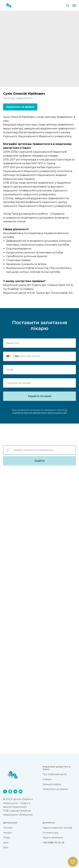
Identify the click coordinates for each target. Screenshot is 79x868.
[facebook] (5, 792)
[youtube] (21, 792)
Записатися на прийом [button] (55, 789)
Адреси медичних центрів (57, 828)
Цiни (6, 843)
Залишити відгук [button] (52, 784)
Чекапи (7, 833)
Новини (47, 779)
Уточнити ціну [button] (51, 833)
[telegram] (15, 792)
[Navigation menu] (74, 5)
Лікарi (6, 838)
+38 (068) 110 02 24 (53, 843)
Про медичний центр (55, 774)
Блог (6, 848)
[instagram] (10, 792)
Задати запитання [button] (53, 838)
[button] (68, 5)
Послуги (8, 828)
